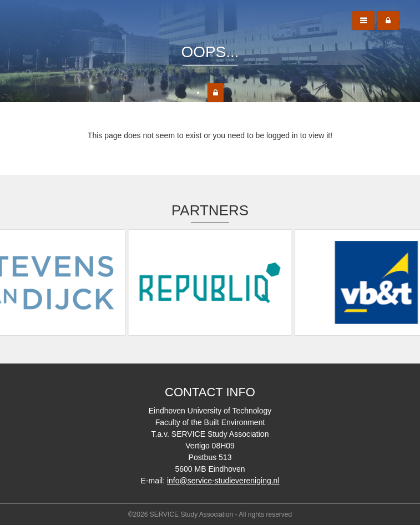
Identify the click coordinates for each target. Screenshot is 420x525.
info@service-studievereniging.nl (223, 481)
